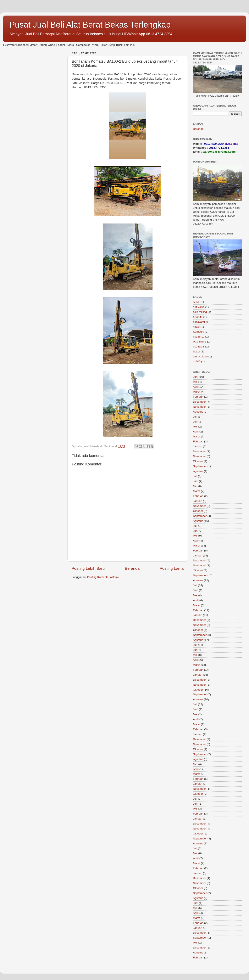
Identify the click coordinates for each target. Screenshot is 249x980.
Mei (195, 382)
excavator (199, 322)
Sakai (197, 352)
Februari (198, 397)
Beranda (132, 568)
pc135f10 (199, 337)
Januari (198, 446)
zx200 (197, 361)
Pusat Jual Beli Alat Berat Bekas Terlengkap (90, 25)
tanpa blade (200, 356)
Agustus (198, 412)
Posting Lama (172, 568)
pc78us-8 (199, 347)
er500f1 (198, 317)
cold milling (200, 312)
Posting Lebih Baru (88, 568)
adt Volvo (199, 307)
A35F (196, 302)
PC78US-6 (200, 342)
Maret (197, 392)
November (199, 407)
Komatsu (198, 332)
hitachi (197, 327)
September (200, 466)
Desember (199, 402)
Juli (195, 417)
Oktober (198, 461)
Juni (196, 377)
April (196, 387)
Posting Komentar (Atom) (103, 577)
